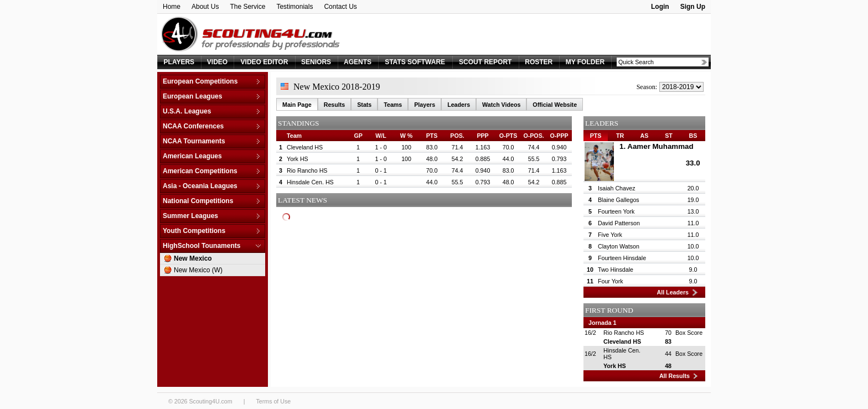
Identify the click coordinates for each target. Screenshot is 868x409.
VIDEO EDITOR (265, 62)
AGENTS (358, 62)
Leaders (459, 105)
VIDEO (217, 62)
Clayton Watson (619, 246)
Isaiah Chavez (617, 188)
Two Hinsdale (616, 270)
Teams (393, 105)
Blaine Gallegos (619, 200)
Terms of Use (273, 401)
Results (335, 105)
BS (693, 136)
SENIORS (316, 62)
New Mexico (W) (198, 270)
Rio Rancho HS (307, 170)
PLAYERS (179, 62)
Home (172, 7)
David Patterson (619, 223)
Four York (611, 281)
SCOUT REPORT (485, 62)
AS (645, 136)
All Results (675, 376)
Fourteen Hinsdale (622, 258)
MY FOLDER (585, 62)
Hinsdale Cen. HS (310, 182)
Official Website (555, 105)
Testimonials (294, 7)
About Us (205, 7)
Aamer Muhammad (660, 146)
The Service (247, 7)
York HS (298, 159)
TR (620, 136)
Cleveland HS (305, 147)
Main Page (297, 105)
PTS (596, 136)
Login (660, 7)
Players (425, 105)
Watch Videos (501, 105)
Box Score (689, 333)
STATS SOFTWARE (415, 62)
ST (669, 136)
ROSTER (539, 62)
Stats (364, 105)
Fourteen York (616, 211)
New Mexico (193, 258)
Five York (610, 235)
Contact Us (340, 7)
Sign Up (693, 7)
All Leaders (673, 292)
